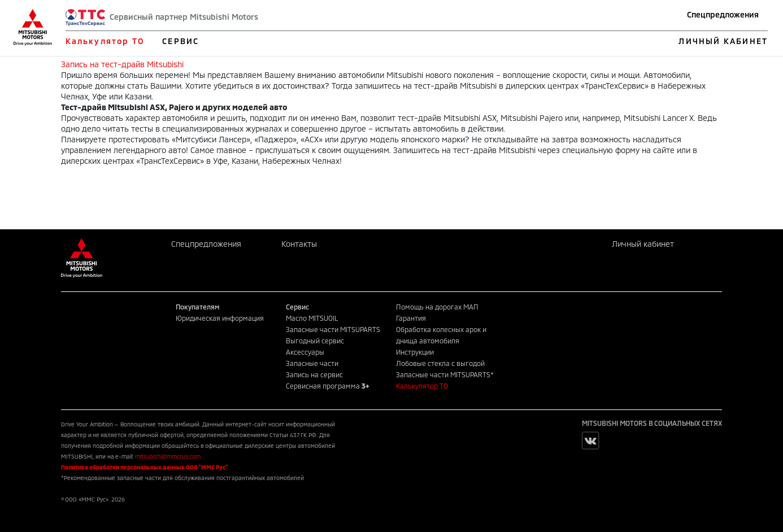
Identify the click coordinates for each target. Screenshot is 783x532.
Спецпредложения (723, 14)
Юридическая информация (220, 318)
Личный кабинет (643, 244)
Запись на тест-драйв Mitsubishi (122, 64)
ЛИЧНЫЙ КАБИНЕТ (723, 41)
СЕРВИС (180, 41)
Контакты (299, 244)
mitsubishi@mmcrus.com (168, 456)
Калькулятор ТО (105, 41)
